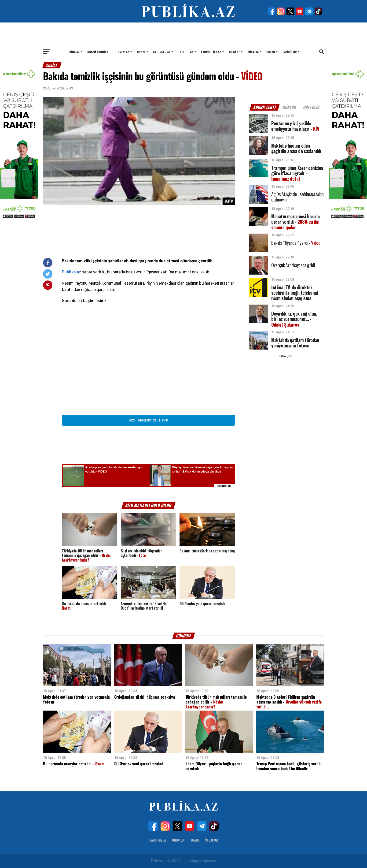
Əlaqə (195, 840)
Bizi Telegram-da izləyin (148, 420)
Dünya (141, 52)
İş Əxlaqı (212, 840)
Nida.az (74, 52)
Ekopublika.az (211, 52)
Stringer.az (162, 52)
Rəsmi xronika (98, 52)
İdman (271, 52)
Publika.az (72, 272)
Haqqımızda (158, 840)
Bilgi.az (234, 52)
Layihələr (290, 52)
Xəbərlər (178, 840)
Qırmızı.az (122, 52)
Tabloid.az (186, 52)
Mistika (253, 52)
